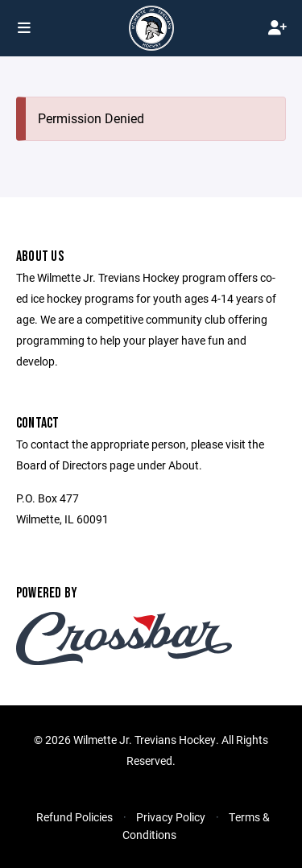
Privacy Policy (171, 817)
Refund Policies (74, 817)
